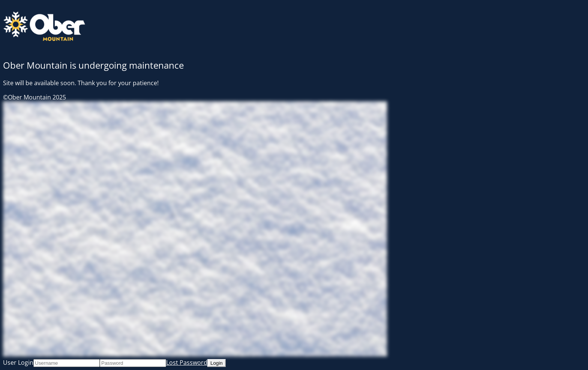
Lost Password (187, 362)
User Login (18, 362)
